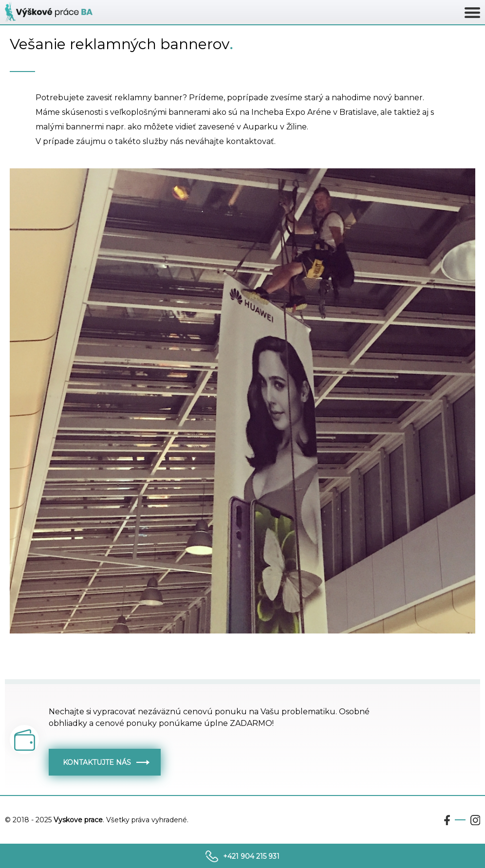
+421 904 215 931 (251, 856)
